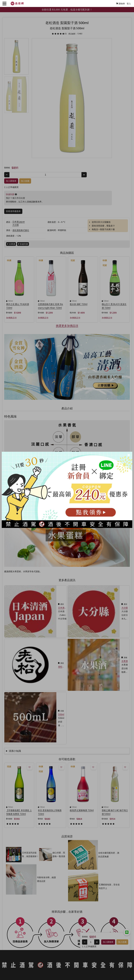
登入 (128, 4)
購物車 (119, 4)
